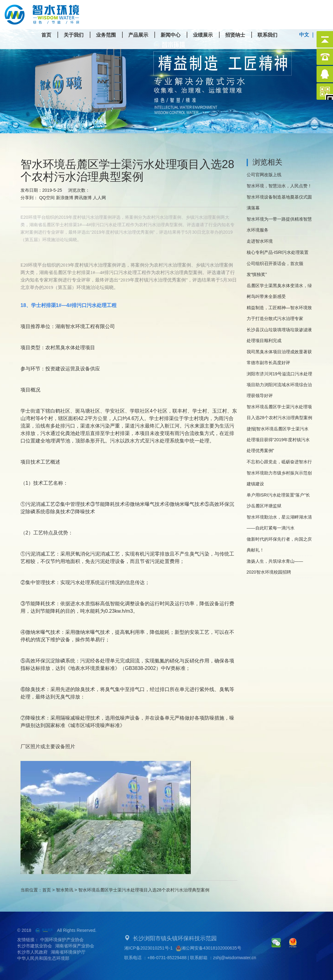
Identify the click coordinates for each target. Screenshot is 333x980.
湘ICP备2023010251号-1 (153, 948)
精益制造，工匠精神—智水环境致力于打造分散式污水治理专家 (279, 313)
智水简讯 (65, 890)
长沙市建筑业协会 (30, 946)
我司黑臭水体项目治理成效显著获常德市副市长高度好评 (279, 357)
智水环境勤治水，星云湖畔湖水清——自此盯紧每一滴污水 (279, 522)
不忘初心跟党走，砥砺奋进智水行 (279, 462)
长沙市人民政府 (27, 952)
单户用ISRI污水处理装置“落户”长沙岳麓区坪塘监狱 (278, 500)
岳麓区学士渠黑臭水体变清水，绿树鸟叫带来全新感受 (279, 291)
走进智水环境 (260, 241)
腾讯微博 (83, 198)
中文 (304, 35)
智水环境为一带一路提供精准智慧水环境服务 (279, 224)
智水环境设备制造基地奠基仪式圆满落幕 (279, 202)
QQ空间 (47, 198)
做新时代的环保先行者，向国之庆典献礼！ (279, 545)
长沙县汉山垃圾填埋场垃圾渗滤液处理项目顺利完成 (279, 335)
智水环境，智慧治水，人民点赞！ (279, 186)
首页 (47, 890)
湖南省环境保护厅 (63, 952)
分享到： (29, 198)
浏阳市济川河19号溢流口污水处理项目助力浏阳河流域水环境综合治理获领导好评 (280, 385)
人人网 (99, 198)
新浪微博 (65, 198)
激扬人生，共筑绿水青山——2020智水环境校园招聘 (275, 567)
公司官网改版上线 (264, 175)
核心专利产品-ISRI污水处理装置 (278, 252)
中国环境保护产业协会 (57, 940)
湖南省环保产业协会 (70, 946)
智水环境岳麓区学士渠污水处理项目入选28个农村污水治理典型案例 (280, 412)
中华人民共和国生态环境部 (38, 958)
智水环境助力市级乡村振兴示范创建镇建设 (279, 478)
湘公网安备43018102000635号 (214, 948)
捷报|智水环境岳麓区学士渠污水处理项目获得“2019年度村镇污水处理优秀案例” (278, 440)
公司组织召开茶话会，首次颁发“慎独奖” (275, 269)
